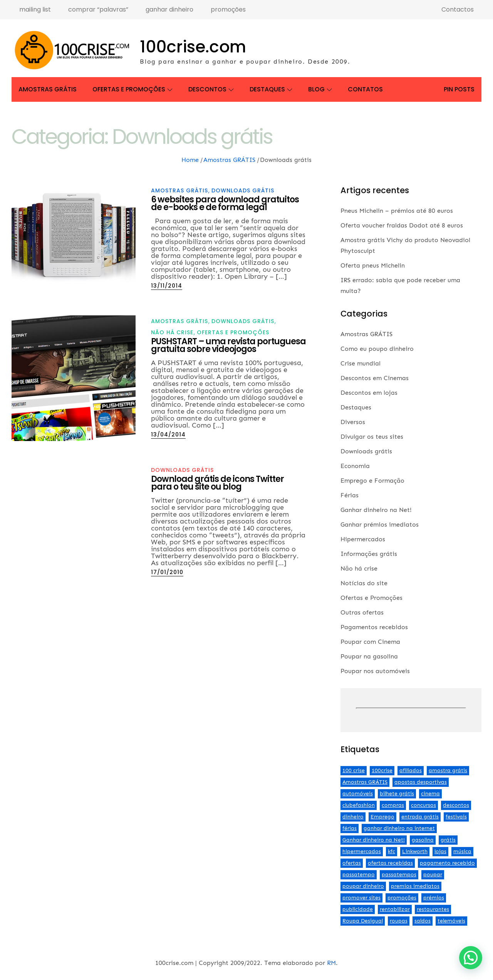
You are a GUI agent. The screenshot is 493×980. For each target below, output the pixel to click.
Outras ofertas (362, 612)
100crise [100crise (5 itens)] (382, 770)
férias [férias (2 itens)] (350, 828)
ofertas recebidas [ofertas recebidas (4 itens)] (390, 863)
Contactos (458, 9)
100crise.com (193, 47)
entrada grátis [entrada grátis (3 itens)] (420, 817)
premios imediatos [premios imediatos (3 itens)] (415, 886)
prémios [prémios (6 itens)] (434, 898)
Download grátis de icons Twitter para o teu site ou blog (217, 483)
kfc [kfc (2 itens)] (392, 851)
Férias (350, 495)
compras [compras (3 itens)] (393, 805)
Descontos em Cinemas (375, 378)
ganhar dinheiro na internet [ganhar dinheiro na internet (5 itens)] (399, 828)
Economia (355, 466)
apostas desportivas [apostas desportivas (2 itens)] (421, 782)
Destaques (271, 89)
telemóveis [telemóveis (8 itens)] (451, 921)
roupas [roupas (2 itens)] (399, 921)
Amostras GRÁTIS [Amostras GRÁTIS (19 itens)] (365, 782)
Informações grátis (369, 554)
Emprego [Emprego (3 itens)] (382, 817)
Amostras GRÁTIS (48, 89)
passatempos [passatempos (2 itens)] (399, 875)
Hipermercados (363, 539)
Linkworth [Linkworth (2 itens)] (415, 851)
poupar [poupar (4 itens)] (433, 875)
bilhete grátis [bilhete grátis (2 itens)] (397, 794)
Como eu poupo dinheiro (377, 349)
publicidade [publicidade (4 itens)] (358, 909)
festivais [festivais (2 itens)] (456, 817)
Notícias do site (364, 583)
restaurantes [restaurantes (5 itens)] (433, 909)
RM (331, 963)
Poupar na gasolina (369, 656)
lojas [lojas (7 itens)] (440, 851)
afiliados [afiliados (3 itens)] (411, 770)
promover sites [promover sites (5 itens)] (361, 898)
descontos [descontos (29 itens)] (456, 805)
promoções (228, 9)
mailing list (35, 9)
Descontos (211, 89)
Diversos (353, 422)
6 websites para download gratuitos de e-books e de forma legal (225, 203)
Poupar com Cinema (370, 642)
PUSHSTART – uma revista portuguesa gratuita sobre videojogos (228, 345)
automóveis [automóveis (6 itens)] (358, 794)
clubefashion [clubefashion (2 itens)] (359, 805)
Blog (320, 89)
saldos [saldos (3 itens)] (423, 921)
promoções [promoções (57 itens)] (402, 898)
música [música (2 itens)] (462, 851)
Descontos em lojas (369, 393)
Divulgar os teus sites (372, 437)
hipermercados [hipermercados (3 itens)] (362, 851)
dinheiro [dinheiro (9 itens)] (353, 817)
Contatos (365, 89)
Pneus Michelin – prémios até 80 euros (397, 211)
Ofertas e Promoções (132, 89)
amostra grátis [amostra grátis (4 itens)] (448, 770)
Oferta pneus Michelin (373, 265)
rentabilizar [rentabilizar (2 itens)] (395, 909)
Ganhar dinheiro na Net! (376, 510)
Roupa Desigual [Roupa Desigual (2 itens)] (363, 921)
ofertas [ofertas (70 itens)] (352, 863)
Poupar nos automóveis (375, 671)
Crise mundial (361, 363)
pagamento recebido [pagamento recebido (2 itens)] (447, 863)
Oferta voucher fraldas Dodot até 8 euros (402, 225)
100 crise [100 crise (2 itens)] (354, 770)
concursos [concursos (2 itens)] (423, 805)
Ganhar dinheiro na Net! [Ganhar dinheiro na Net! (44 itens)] (374, 840)
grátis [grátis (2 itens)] (448, 840)
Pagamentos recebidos (374, 627)
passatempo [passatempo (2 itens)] (359, 875)
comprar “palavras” (98, 9)
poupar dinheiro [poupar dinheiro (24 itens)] (363, 886)
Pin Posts (459, 89)
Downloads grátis (243, 190)
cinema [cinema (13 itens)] (430, 794)
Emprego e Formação (372, 481)
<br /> (411, 708)
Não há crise (172, 332)
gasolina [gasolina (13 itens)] (423, 840)
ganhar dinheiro (169, 9)
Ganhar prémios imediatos (380, 525)
